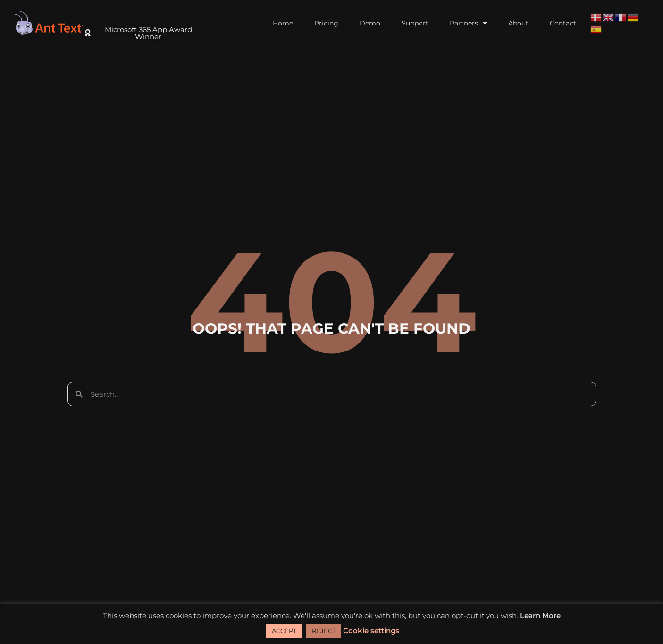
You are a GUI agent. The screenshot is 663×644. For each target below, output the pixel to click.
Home (283, 23)
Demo (370, 23)
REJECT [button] (324, 631)
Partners (468, 23)
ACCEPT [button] (284, 631)
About (518, 23)
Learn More (540, 615)
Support (415, 23)
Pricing (326, 23)
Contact (563, 23)
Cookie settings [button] (371, 631)
